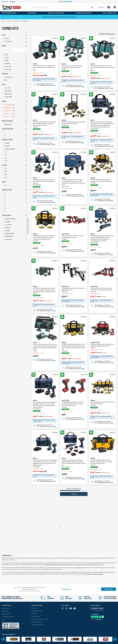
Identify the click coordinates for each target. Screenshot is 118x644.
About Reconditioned (37, 611)
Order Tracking (6, 608)
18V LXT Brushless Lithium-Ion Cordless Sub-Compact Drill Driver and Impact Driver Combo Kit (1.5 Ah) (44, 123)
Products (9, 21)
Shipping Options (6, 614)
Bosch (93, 120)
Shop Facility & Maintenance (56, 13)
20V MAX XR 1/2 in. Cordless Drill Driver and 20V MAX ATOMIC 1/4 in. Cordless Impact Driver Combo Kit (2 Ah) (44, 237)
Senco (97, 564)
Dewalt (64, 120)
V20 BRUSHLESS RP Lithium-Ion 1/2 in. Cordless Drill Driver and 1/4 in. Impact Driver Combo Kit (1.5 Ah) (73, 404)
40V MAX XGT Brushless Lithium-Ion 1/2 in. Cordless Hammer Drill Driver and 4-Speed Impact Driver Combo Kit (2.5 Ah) (44, 290)
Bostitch (62, 564)
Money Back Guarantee (8, 617)
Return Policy (5, 611)
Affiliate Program (36, 616)
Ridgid (89, 564)
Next (88, 17)
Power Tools (17, 21)
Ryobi (93, 564)
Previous (29, 17)
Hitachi (84, 564)
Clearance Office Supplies (83, 13)
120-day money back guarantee (94, 574)
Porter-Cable (95, 342)
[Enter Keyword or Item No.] (63, 7)
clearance (78, 567)
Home (4, 21)
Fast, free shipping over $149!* (65, 2)
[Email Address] (81, 589)
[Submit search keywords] (92, 7)
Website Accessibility (37, 622)
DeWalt (53, 564)
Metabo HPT (65, 286)
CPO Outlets (13, 2)
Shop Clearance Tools (109, 13)
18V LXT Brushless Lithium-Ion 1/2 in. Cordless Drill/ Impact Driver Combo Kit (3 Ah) (102, 67)
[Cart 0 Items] (115, 7)
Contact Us (34, 614)
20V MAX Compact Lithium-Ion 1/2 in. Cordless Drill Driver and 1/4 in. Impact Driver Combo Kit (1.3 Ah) (101, 462)
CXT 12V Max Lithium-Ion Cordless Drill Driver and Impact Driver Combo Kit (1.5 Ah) (44, 67)
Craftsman (65, 234)
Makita (35, 64)
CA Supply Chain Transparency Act (40, 619)
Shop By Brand (32, 13)
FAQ (3, 619)
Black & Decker (69, 564)
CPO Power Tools (5, 2)
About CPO (34, 608)
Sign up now (109, 589)
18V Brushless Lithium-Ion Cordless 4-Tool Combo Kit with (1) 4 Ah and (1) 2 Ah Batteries (44, 181)
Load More (74, 494)
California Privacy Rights (38, 625)
